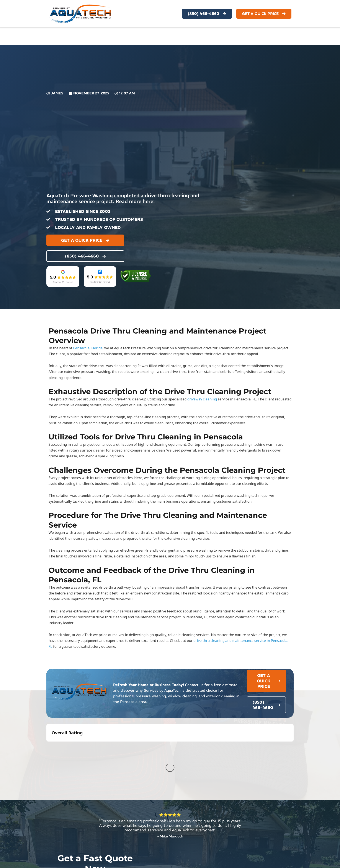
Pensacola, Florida (88, 348)
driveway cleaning (202, 399)
